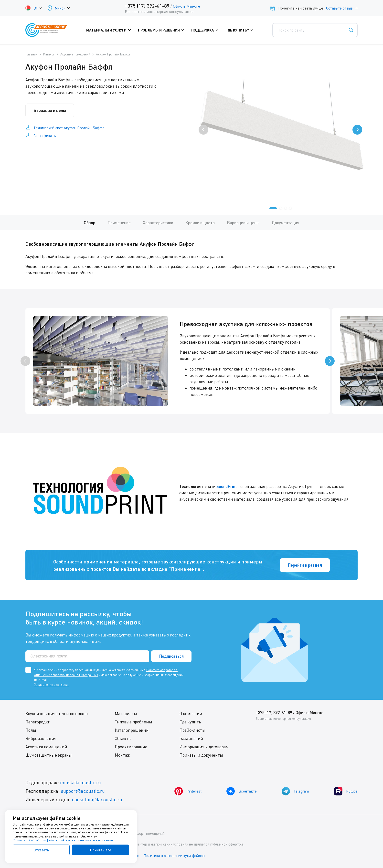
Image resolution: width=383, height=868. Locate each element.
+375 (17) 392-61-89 (147, 6)
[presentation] (203, 130)
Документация (285, 223)
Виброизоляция (41, 738)
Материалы (126, 714)
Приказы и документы (201, 755)
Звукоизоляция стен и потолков (57, 714)
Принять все (101, 850)
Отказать (41, 850)
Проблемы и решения (162, 30)
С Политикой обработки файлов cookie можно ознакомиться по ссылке (63, 840)
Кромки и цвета (200, 223)
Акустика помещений (46, 747)
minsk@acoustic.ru (80, 782)
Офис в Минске (186, 6)
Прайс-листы (192, 730)
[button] (273, 208)
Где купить (190, 722)
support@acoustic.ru (83, 791)
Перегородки (38, 722)
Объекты (123, 738)
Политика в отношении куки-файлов (174, 856)
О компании (191, 714)
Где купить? (240, 30)
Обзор (90, 223)
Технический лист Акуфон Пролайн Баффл (69, 128)
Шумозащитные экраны (49, 755)
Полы (31, 730)
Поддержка (206, 30)
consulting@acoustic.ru (97, 799)
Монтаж (122, 755)
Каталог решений (132, 730)
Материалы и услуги (110, 30)
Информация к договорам (204, 747)
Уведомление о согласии (52, 685)
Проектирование (131, 747)
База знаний (191, 738)
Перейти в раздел (305, 565)
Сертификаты (45, 136)
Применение (119, 223)
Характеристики (158, 223)
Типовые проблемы (133, 722)
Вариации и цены (50, 110)
